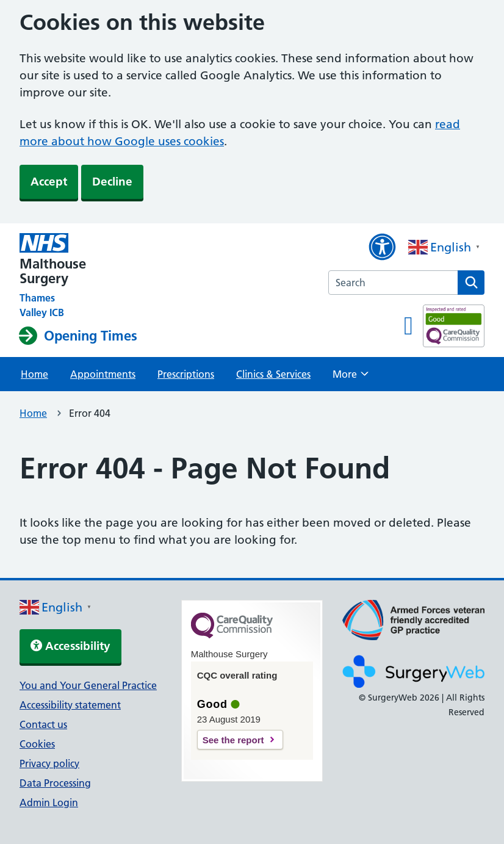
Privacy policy (49, 763)
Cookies (37, 744)
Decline (112, 182)
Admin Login (49, 803)
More (351, 378)
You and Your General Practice (88, 685)
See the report (233, 740)
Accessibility (70, 646)
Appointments (103, 374)
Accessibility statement (70, 705)
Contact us (43, 724)
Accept (49, 182)
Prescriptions (186, 374)
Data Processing (55, 783)
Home (34, 374)
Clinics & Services (273, 374)
